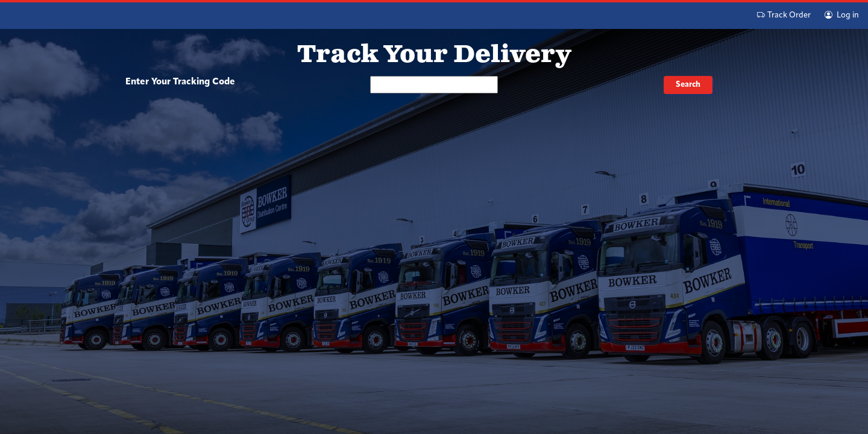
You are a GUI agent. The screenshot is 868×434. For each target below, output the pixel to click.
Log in (842, 15)
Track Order (784, 15)
